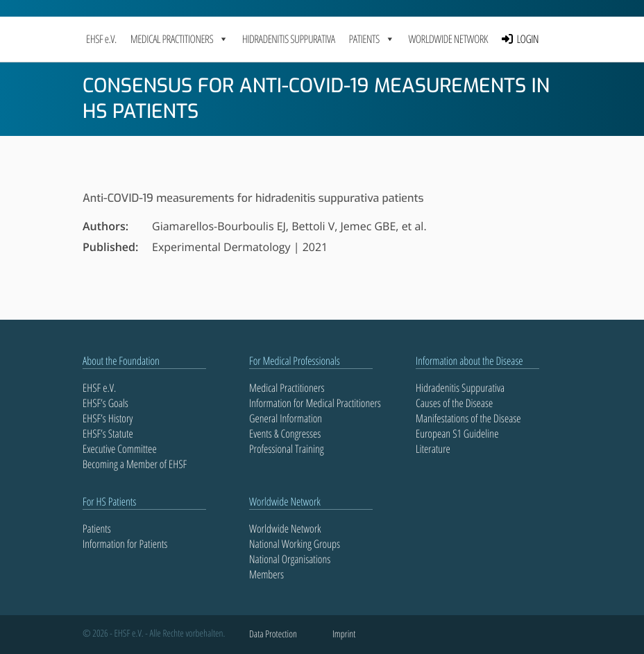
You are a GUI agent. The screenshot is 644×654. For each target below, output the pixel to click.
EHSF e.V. (101, 39)
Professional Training (287, 449)
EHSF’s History (108, 418)
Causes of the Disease (454, 403)
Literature (433, 449)
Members (266, 574)
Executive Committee (120, 449)
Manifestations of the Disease (468, 418)
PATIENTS (372, 39)
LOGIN (528, 39)
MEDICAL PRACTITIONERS (179, 39)
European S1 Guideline (457, 433)
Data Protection (273, 634)
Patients (97, 528)
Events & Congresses (285, 433)
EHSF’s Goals (105, 403)
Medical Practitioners (287, 388)
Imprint (344, 634)
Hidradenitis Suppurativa (289, 39)
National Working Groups (295, 544)
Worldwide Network (448, 39)
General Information (286, 418)
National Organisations (290, 559)
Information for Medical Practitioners (315, 403)
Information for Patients (125, 544)
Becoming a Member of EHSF (135, 464)
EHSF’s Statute (108, 433)
